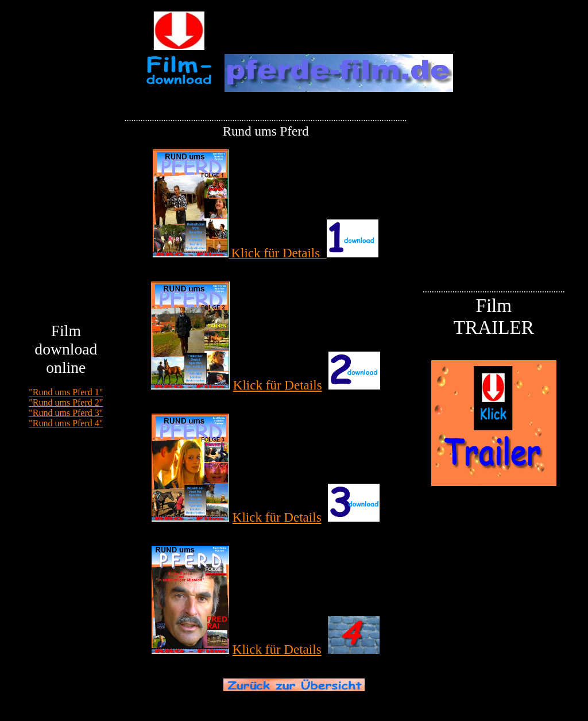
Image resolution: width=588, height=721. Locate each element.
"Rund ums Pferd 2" (66, 402)
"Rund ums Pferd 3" (66, 413)
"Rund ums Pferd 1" (66, 392)
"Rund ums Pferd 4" (66, 423)
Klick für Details (278, 385)
